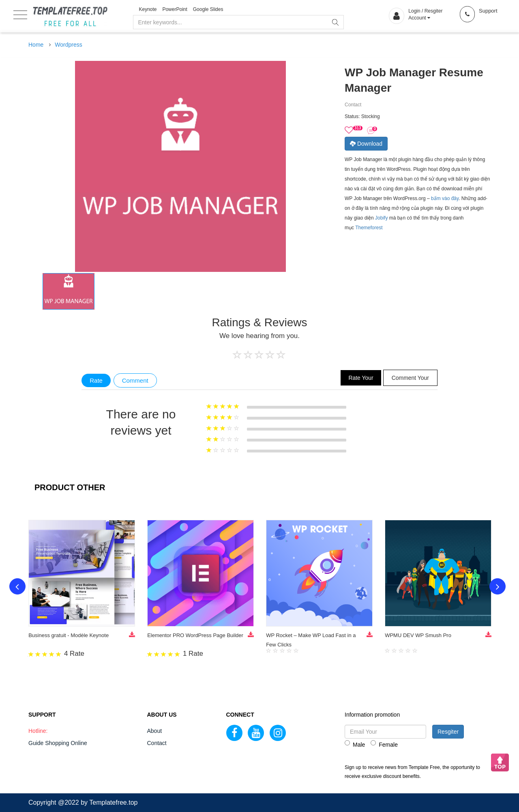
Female (384, 744)
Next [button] (498, 587)
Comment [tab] (135, 380)
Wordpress (68, 45)
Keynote (148, 9)
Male (355, 744)
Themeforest (369, 228)
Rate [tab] (96, 380)
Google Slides (208, 9)
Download (366, 144)
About (155, 731)
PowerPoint (175, 9)
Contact (157, 743)
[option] (69, 291)
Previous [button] (17, 587)
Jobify (381, 218)
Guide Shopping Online (58, 743)
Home (36, 45)
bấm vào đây (445, 198)
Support (488, 11)
